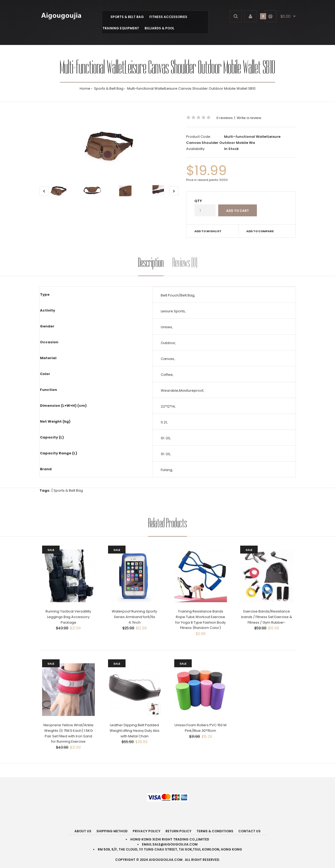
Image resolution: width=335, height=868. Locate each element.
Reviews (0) (185, 262)
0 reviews (225, 118)
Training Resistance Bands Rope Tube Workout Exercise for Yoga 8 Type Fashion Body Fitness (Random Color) (200, 620)
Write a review (249, 118)
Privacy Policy (147, 831)
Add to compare (260, 231)
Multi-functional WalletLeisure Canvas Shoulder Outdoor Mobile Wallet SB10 (191, 88)
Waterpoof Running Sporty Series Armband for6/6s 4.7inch (134, 617)
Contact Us (249, 831)
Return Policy (178, 831)
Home (85, 88)
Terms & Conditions (215, 831)
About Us (83, 831)
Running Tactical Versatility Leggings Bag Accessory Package (68, 617)
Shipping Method (112, 831)
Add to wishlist (208, 231)
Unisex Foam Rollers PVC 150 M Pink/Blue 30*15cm (200, 728)
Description (151, 262)
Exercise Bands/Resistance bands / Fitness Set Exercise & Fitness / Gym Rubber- (267, 617)
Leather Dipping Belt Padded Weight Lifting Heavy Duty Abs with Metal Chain (135, 731)
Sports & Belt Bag (108, 88)
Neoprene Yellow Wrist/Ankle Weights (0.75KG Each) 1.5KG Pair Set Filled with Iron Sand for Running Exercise (68, 733)
